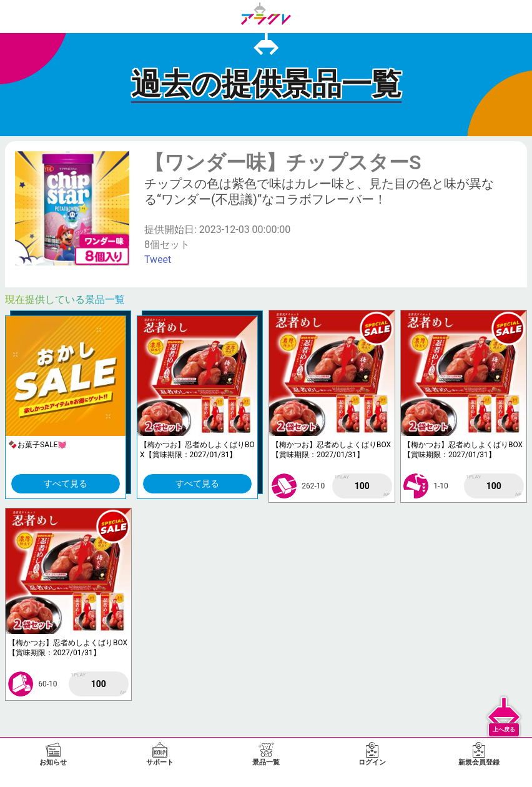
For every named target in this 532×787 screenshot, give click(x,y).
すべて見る (66, 483)
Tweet (158, 260)
